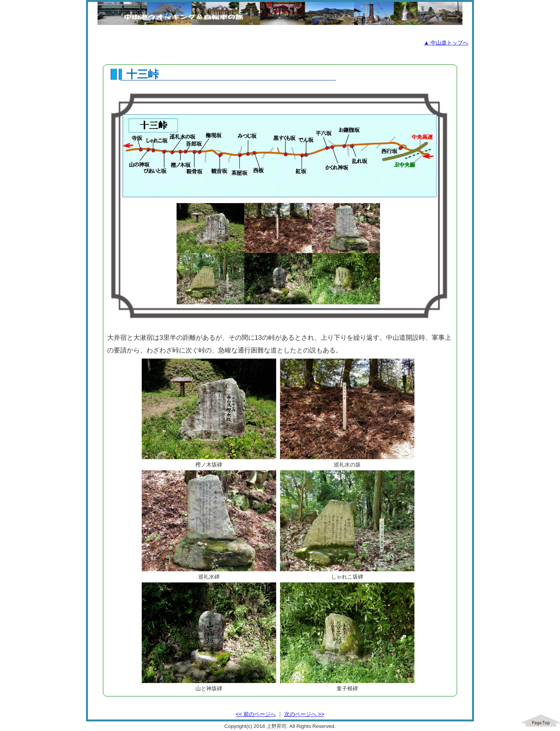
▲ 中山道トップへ (446, 43)
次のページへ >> (304, 714)
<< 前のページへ (256, 714)
